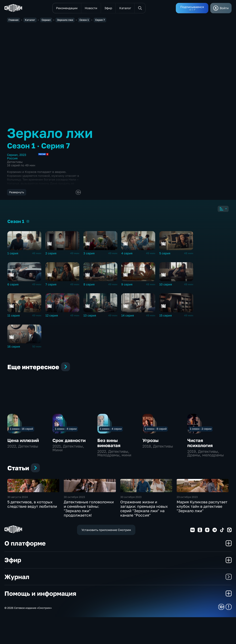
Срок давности (69, 443)
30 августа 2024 (18, 524)
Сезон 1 (28, 224)
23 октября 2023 (187, 524)
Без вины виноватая (109, 446)
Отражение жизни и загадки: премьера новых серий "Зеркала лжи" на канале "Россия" (144, 535)
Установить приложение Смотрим (106, 556)
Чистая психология (200, 446)
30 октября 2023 (74, 524)
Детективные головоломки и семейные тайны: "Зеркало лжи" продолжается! (89, 535)
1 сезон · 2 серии (201, 432)
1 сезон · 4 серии (66, 432)
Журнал (118, 604)
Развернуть (17, 192)
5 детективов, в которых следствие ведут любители (32, 531)
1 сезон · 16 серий (22, 432)
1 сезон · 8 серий (156, 432)
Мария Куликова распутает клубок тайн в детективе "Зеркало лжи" (202, 533)
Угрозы (151, 443)
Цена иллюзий (23, 443)
